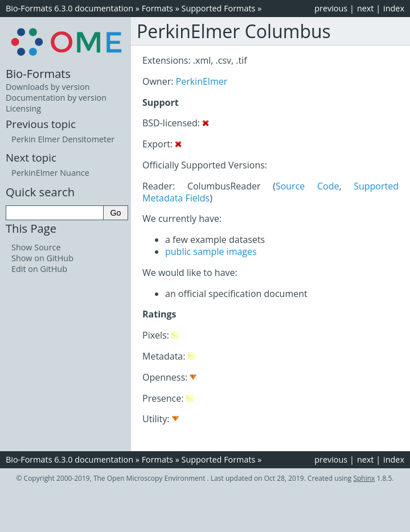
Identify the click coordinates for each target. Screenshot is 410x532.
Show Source (36, 247)
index (394, 8)
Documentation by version (56, 98)
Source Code (307, 186)
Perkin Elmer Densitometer (63, 139)
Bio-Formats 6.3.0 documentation (69, 8)
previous (331, 8)
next (366, 8)
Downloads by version (48, 87)
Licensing (23, 108)
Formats (157, 8)
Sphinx (364, 478)
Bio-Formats (38, 73)
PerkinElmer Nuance (50, 173)
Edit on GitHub (39, 269)
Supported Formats (219, 8)
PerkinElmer (202, 81)
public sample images (211, 251)
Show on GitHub (42, 258)
